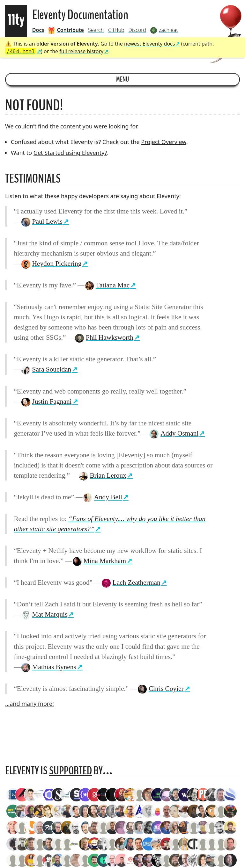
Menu (122, 79)
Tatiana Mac (107, 285)
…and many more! (30, 704)
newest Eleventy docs (150, 44)
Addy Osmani (174, 433)
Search (96, 30)
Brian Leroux (102, 475)
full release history (81, 51)
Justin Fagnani (46, 401)
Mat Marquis (44, 614)
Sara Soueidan (46, 369)
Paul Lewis (42, 221)
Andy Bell (102, 497)
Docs (38, 30)
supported (71, 771)
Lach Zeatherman (131, 582)
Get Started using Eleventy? (70, 153)
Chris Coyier (160, 689)
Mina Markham (99, 561)
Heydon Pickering (51, 264)
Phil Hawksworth (104, 337)
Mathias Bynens (48, 667)
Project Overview (163, 142)
